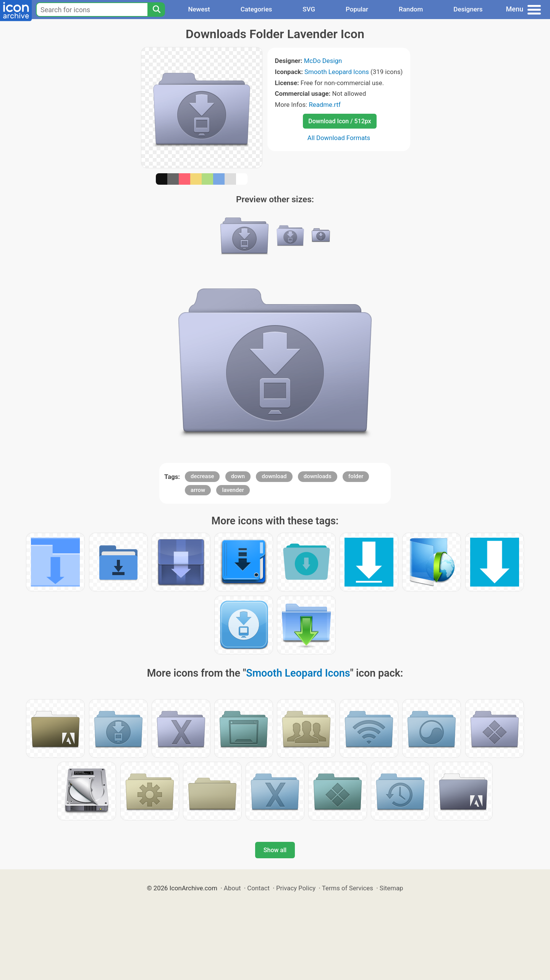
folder (356, 476)
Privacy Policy (296, 888)
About (232, 888)
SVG (309, 9)
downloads (318, 476)
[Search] (156, 10)
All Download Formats (339, 138)
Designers (468, 9)
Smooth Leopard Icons (337, 72)
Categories (256, 9)
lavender (233, 490)
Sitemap (391, 888)
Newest (199, 9)
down (238, 476)
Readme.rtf (324, 105)
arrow (198, 490)
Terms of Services (348, 888)
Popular (357, 9)
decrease (202, 476)
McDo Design (323, 61)
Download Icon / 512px (340, 121)
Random (411, 9)
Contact (258, 888)
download (274, 476)
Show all (275, 850)
